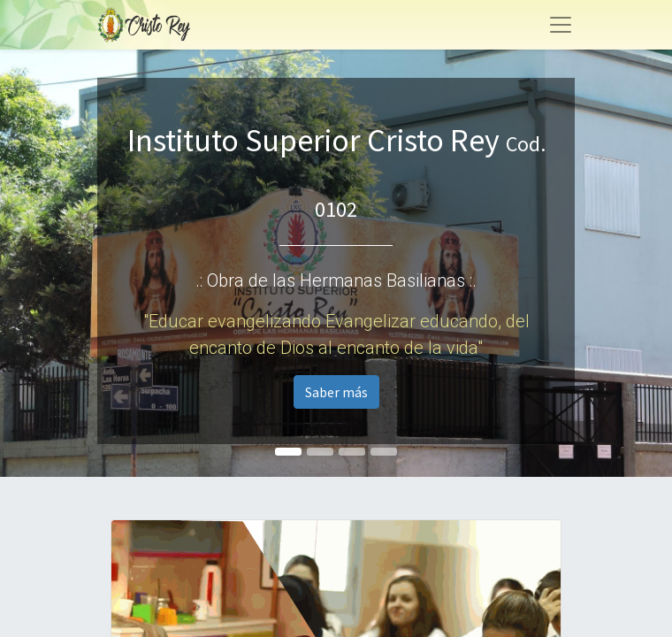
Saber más (336, 392)
